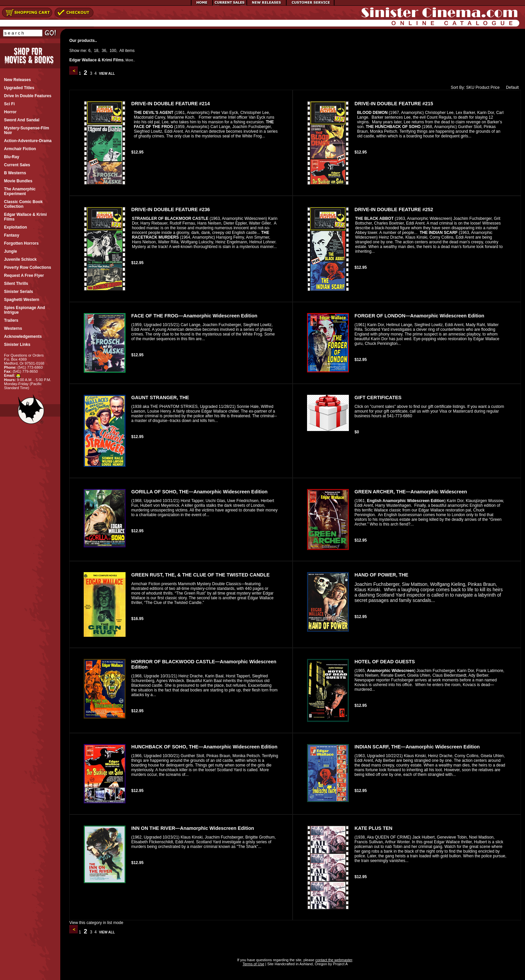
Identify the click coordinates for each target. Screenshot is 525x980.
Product (482, 87)
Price (495, 87)
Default (511, 87)
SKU (470, 87)
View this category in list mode (96, 923)
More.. (130, 60)
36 (104, 51)
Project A (340, 964)
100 (113, 51)
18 (96, 51)
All (122, 51)
